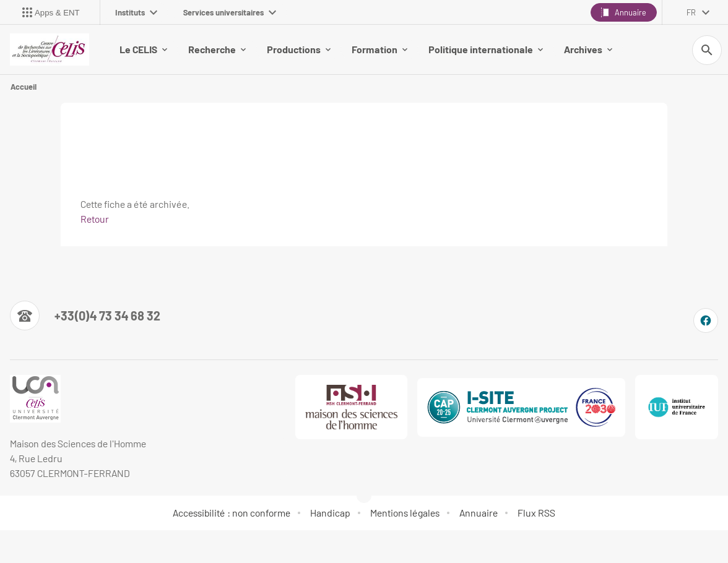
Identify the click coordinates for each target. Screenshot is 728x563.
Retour (95, 219)
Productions (299, 49)
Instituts (136, 12)
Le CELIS (143, 49)
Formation (379, 49)
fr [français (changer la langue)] (691, 12)
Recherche (217, 49)
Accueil (24, 87)
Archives (588, 49)
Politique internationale (486, 49)
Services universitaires (230, 12)
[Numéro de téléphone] (85, 316)
